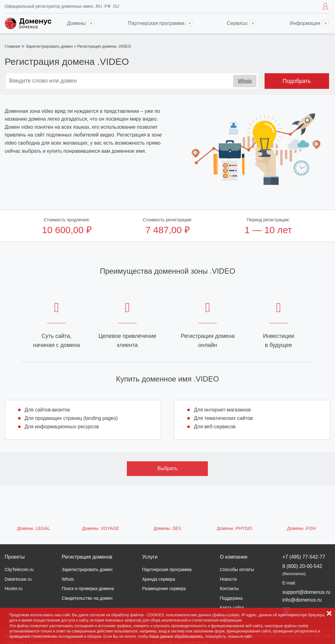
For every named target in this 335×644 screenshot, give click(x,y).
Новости (228, 579)
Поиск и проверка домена (88, 589)
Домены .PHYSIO (234, 528)
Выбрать (167, 468)
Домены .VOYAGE (100, 528)
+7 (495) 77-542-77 (304, 557)
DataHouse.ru (18, 579)
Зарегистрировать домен (49, 46)
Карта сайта (232, 608)
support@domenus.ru (306, 592)
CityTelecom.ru (19, 570)
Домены (81, 23)
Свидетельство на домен (87, 598)
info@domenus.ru (302, 600)
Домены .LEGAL (34, 528)
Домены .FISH (301, 528)
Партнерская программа (161, 23)
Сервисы (242, 23)
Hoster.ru (14, 589)
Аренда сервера (159, 579)
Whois (245, 81)
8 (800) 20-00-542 (302, 570)
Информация (309, 23)
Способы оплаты (237, 570)
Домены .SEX (167, 528)
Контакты (229, 589)
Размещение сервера (164, 589)
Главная (12, 46)
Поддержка (231, 598)
